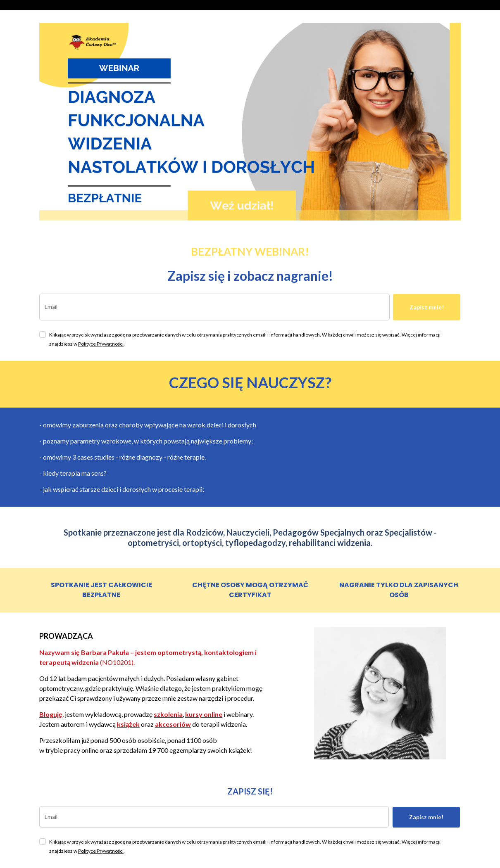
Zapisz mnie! (427, 307)
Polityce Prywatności (101, 344)
